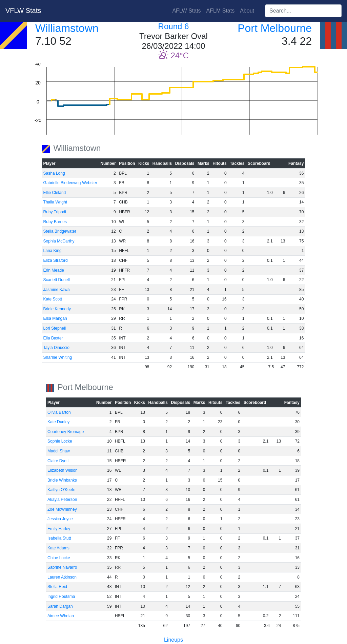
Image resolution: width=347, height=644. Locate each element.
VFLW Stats (23, 11)
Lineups (173, 640)
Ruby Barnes (55, 222)
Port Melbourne (275, 28)
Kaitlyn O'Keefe (61, 490)
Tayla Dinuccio (56, 348)
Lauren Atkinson (62, 577)
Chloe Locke (59, 558)
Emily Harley (59, 529)
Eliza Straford (56, 260)
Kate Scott (53, 299)
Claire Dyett (58, 461)
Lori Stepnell (55, 328)
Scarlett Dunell (57, 280)
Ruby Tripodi (55, 212)
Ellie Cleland (55, 193)
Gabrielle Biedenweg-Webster (70, 183)
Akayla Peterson (62, 500)
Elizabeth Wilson (63, 470)
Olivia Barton (59, 412)
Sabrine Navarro (62, 567)
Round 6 (174, 26)
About (247, 11)
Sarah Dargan (60, 606)
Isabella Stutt (59, 538)
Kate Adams (58, 548)
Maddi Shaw (59, 451)
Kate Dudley (58, 422)
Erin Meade (54, 270)
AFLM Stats (221, 11)
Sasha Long (54, 173)
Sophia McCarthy (59, 241)
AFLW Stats (186, 11)
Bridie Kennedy (57, 309)
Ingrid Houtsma (61, 597)
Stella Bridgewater (60, 231)
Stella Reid (57, 587)
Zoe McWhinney (62, 509)
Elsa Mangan (55, 318)
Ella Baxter (53, 338)
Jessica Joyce (60, 519)
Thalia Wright (55, 202)
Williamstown (67, 28)
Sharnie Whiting (58, 357)
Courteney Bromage (66, 432)
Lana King (53, 251)
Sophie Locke (60, 441)
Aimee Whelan (61, 616)
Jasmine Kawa (57, 290)
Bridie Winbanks (62, 480)
